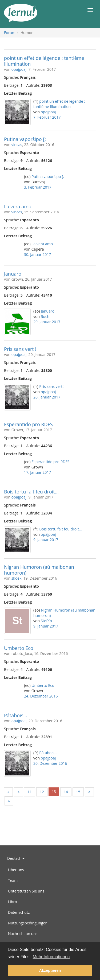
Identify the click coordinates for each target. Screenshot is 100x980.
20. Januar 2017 (47, 397)
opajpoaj (19, 69)
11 (30, 792)
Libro (13, 902)
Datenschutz (19, 912)
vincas (17, 145)
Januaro (13, 274)
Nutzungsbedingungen (28, 923)
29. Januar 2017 (47, 322)
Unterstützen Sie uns (26, 891)
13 (54, 792)
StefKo (46, 621)
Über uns (16, 870)
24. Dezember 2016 (41, 696)
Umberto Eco (19, 648)
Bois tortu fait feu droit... (31, 492)
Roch (45, 316)
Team (13, 880)
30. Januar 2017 (37, 254)
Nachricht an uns (23, 934)
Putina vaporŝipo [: (25, 139)
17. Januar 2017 (37, 472)
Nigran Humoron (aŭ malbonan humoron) (39, 570)
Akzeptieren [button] (50, 970)
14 (66, 792)
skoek (17, 578)
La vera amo (18, 206)
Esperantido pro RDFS (28, 424)
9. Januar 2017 (46, 540)
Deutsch (16, 858)
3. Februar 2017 (38, 187)
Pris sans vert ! (20, 349)
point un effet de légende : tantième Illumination (44, 61)
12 (42, 792)
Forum (10, 33)
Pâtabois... (15, 715)
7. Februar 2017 (47, 117)
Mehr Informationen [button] (51, 957)
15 (78, 792)
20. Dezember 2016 (50, 763)
